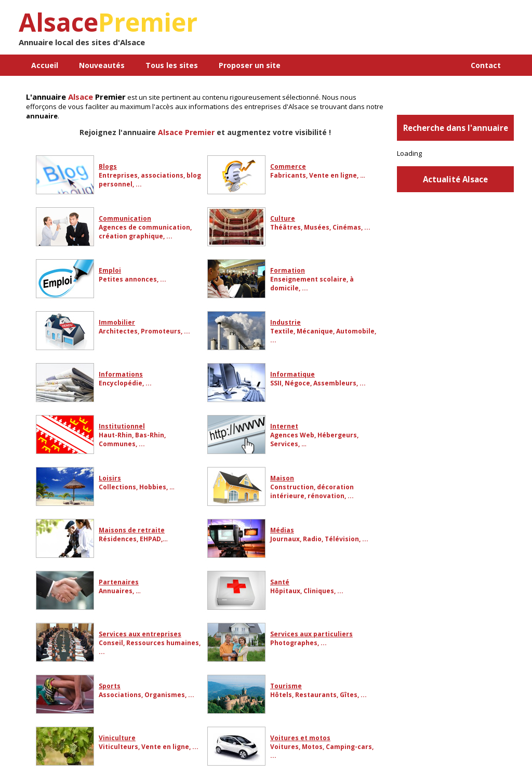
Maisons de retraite (132, 530)
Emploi (110, 270)
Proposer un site (250, 65)
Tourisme (286, 686)
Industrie (285, 322)
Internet (284, 426)
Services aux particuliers (311, 634)
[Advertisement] (392, 31)
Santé (280, 582)
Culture (283, 218)
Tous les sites (172, 65)
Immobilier (117, 322)
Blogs (108, 166)
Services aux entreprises (140, 634)
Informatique (292, 374)
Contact (486, 65)
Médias (282, 530)
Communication (125, 218)
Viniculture (117, 738)
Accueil (45, 65)
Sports (110, 686)
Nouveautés (102, 65)
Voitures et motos (300, 738)
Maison (282, 478)
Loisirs (110, 478)
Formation (288, 270)
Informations (121, 374)
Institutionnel (122, 426)
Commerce (288, 166)
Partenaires (119, 582)
